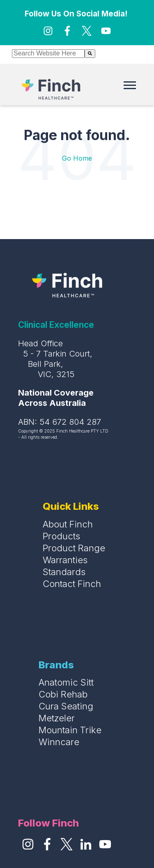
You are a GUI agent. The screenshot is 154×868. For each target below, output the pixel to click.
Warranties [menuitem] (65, 560)
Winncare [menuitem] (59, 742)
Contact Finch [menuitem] (72, 584)
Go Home (77, 158)
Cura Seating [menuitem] (66, 706)
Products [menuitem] (61, 536)
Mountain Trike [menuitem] (70, 730)
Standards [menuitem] (64, 572)
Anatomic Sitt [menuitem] (66, 682)
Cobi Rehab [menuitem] (63, 694)
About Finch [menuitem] (68, 524)
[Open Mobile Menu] (132, 87)
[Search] (90, 54)
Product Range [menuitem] (74, 548)
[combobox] (48, 54)
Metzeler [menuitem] (57, 718)
